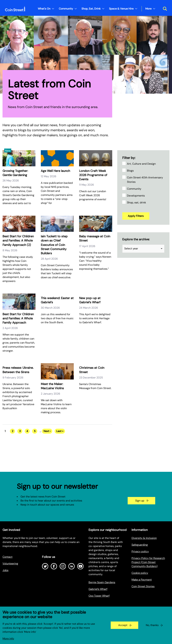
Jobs (5, 570)
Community (66, 9)
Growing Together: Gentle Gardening (15, 173)
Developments (136, 196)
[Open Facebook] (54, 566)
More (148, 9)
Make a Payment (142, 580)
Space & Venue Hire (121, 9)
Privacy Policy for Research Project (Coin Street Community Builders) (148, 562)
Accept (123, 625)
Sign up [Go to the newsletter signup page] (140, 501)
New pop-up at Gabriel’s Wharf (90, 300)
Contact (7, 557)
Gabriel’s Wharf (98, 589)
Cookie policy (140, 573)
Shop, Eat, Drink (91, 9)
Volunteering (10, 564)
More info (8, 639)
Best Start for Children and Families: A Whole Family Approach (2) (18, 241)
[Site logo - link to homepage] (15, 9)
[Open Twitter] (45, 566)
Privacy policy (140, 551)
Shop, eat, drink (136, 202)
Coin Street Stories (143, 586)
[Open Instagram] (63, 566)
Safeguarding (140, 545)
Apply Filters (136, 216)
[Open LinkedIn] (72, 566)
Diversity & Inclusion (144, 538)
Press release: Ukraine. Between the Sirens (18, 370)
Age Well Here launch (55, 171)
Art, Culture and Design (141, 164)
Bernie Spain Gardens (102, 582)
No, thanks (152, 625)
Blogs (130, 171)
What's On (44, 9)
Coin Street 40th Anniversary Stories (145, 180)
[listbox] (143, 249)
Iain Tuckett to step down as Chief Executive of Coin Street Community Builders (54, 245)
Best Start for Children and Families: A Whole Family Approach (18, 318)
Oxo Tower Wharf (99, 596)
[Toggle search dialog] (164, 9)
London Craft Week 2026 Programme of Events (93, 175)
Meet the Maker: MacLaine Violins (52, 386)
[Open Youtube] (80, 566)
